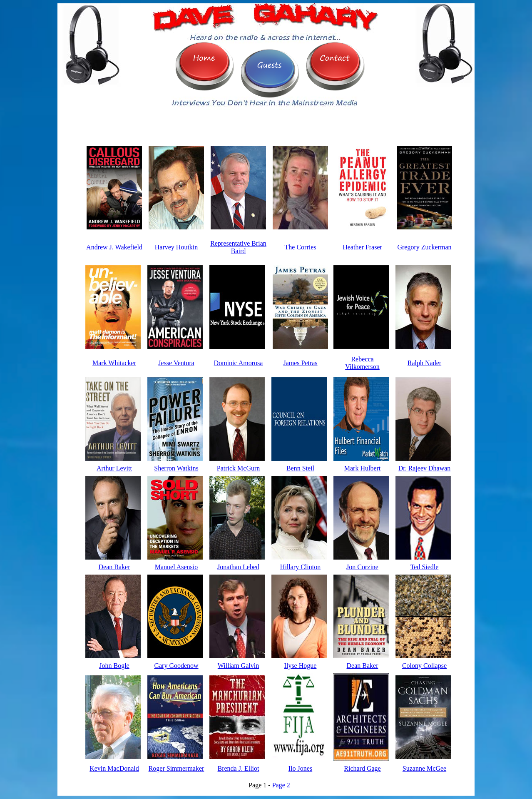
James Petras (300, 363)
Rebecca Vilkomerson (362, 363)
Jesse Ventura (176, 363)
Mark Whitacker (114, 363)
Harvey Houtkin (177, 247)
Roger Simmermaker (177, 768)
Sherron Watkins (176, 468)
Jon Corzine (362, 567)
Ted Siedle (425, 567)
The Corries (301, 247)
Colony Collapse (424, 666)
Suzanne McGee (424, 768)
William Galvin (238, 666)
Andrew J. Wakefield (114, 247)
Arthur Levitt (114, 468)
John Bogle (114, 666)
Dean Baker (114, 567)
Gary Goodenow (176, 666)
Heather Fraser (362, 247)
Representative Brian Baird (238, 247)
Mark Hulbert (363, 468)
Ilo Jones (300, 768)
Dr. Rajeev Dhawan (425, 468)
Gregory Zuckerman (424, 247)
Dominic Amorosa (239, 363)
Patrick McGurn (239, 468)
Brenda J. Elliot (239, 768)
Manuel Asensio (177, 567)
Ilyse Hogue (301, 666)
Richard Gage (362, 768)
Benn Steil (300, 468)
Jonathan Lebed (238, 567)
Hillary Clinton (300, 567)
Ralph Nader (424, 363)
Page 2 (281, 785)
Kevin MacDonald (114, 768)
